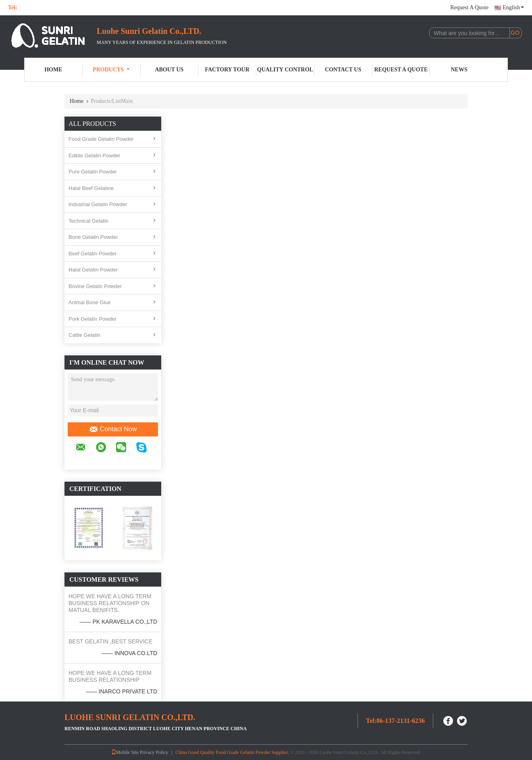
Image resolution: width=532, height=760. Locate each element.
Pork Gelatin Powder (92, 319)
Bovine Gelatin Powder (95, 286)
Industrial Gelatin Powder (98, 204)
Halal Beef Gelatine (91, 188)
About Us (169, 70)
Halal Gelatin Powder (93, 270)
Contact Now (113, 429)
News (459, 70)
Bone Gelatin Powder (93, 237)
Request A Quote (469, 7)
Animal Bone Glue (90, 302)
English (513, 7)
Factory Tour (227, 70)
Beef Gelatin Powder (92, 254)
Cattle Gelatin (84, 335)
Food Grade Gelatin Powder (101, 139)
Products (111, 70)
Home (53, 70)
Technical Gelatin (88, 221)
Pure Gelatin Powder (93, 172)
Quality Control (285, 70)
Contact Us (343, 70)
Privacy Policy (154, 752)
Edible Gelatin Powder (95, 156)
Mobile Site (125, 752)
